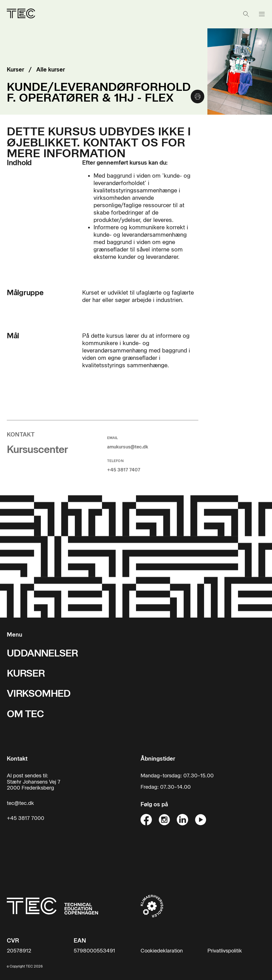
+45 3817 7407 (124, 470)
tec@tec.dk (20, 803)
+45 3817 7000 (25, 818)
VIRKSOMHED (39, 693)
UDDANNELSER (42, 653)
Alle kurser (51, 70)
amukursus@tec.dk (128, 447)
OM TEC (25, 714)
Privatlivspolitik (225, 951)
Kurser (15, 70)
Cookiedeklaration (162, 951)
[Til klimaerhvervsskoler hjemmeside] (152, 906)
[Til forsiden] (52, 906)
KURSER (26, 673)
